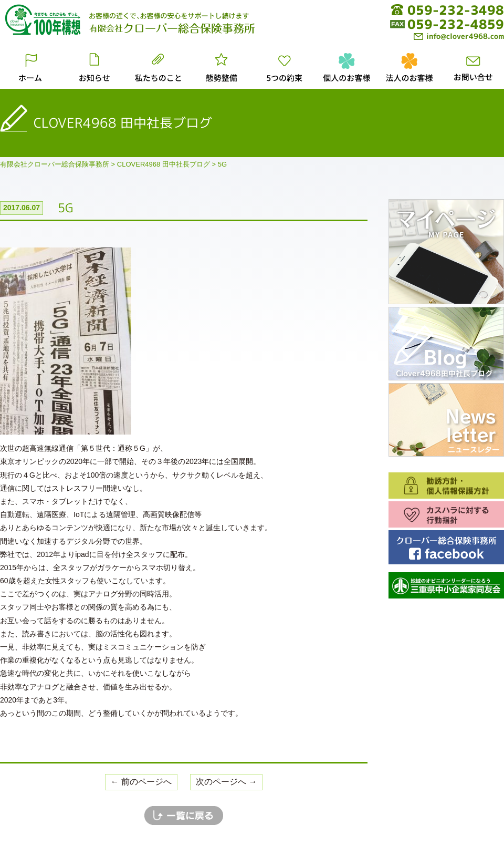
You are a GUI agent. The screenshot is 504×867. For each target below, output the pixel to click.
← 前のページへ (141, 782)
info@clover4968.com (459, 36)
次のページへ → (226, 782)
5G (66, 208)
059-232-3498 (456, 10)
